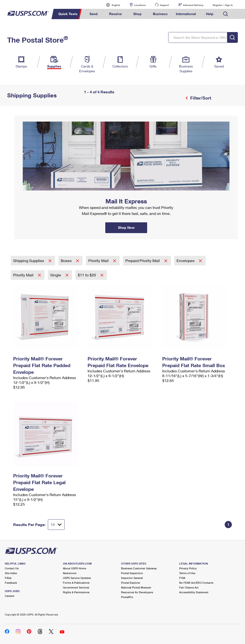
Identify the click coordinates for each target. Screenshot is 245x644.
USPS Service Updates (77, 578)
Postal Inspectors (132, 573)
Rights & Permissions (76, 592)
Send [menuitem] (94, 14)
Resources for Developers (137, 592)
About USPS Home (75, 568)
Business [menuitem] (160, 14)
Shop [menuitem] (137, 14)
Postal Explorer (131, 583)
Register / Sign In (223, 5)
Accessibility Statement (194, 592)
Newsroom (70, 573)
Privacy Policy (188, 568)
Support (164, 5)
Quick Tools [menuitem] (68, 14)
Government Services (76, 587)
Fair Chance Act (189, 587)
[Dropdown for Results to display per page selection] (56, 525)
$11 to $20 (87, 275)
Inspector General (132, 578)
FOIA (182, 578)
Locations (140, 5)
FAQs (8, 578)
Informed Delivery (193, 5)
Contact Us (12, 568)
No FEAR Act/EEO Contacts (196, 583)
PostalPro (127, 597)
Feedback (11, 583)
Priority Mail (99, 260)
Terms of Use (187, 573)
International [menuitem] (186, 14)
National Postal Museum (136, 587)
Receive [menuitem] (115, 14)
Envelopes (186, 260)
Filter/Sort (200, 98)
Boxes (67, 260)
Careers (10, 596)
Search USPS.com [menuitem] (226, 14)
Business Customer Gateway (139, 568)
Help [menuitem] (210, 14)
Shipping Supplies (29, 260)
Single (56, 275)
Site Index (11, 573)
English (111, 5)
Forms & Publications (76, 583)
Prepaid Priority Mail (143, 260)
